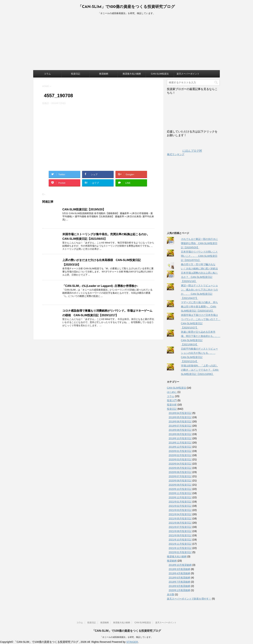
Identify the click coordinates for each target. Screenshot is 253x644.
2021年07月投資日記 (180, 527)
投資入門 (172, 400)
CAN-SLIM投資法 (160, 74)
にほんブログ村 (184, 151)
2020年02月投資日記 (180, 455)
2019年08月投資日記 (180, 430)
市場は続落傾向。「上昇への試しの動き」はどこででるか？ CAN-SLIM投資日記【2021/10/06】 (200, 370)
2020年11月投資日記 (180, 493)
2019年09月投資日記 (180, 434)
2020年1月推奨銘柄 (179, 590)
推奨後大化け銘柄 (132, 74)
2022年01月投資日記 (180, 552)
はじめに (172, 392)
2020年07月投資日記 (180, 476)
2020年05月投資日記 (180, 468)
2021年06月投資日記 (180, 523)
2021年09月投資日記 (180, 535)
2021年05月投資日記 (180, 519)
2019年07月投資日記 (180, 426)
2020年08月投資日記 (180, 481)
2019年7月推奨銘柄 (179, 582)
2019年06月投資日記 (180, 421)
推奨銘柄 (104, 74)
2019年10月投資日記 (180, 438)
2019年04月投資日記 (180, 413)
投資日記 (76, 74)
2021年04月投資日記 (180, 514)
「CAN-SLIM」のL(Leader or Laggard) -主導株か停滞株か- (100, 286)
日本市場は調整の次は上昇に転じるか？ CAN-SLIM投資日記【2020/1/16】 (199, 277)
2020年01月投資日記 (180, 451)
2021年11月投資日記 (180, 544)
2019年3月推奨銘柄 (179, 569)
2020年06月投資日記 (180, 472)
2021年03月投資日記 (180, 510)
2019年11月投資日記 (180, 443)
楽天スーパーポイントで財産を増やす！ (189, 599)
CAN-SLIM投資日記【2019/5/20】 (84, 209)
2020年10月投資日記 (180, 489)
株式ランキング (176, 154)
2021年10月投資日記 (180, 540)
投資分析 (172, 405)
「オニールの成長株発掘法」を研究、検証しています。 (126, 637)
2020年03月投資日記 (180, 459)
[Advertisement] (126, 44)
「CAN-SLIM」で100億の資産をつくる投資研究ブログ (126, 7)
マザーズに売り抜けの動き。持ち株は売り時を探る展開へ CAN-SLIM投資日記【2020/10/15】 (199, 307)
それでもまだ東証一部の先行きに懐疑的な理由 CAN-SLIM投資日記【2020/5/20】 (199, 243)
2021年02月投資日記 (180, 506)
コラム (47, 74)
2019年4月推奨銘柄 (179, 573)
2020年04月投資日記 (180, 464)
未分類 (171, 594)
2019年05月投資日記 (180, 417)
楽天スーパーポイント (188, 74)
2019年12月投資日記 (180, 447)
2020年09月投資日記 (180, 485)
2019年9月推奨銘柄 (179, 586)
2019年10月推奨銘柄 (180, 565)
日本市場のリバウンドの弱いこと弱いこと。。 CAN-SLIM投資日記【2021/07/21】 (199, 256)
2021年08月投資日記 (180, 531)
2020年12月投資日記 (180, 497)
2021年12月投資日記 (180, 548)
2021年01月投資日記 (180, 502)
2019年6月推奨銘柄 (179, 578)
